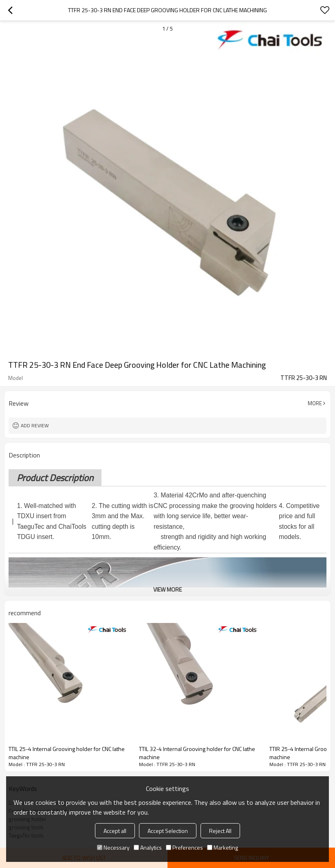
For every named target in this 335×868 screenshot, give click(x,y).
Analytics (148, 847)
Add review (35, 425)
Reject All (220, 831)
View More (167, 589)
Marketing (223, 847)
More (315, 403)
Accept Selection (168, 831)
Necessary (113, 847)
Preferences (184, 847)
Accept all (115, 831)
